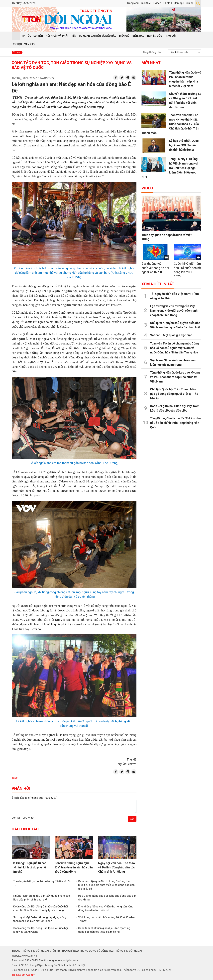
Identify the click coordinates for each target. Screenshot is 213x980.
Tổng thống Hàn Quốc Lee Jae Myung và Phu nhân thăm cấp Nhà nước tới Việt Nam (175, 377)
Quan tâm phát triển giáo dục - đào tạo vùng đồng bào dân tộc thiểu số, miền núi (104, 930)
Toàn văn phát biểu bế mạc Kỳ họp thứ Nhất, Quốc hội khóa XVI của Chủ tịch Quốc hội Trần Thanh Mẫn (170, 124)
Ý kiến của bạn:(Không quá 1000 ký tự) (35, 798)
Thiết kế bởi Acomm (23, 975)
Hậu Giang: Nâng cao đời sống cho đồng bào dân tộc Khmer (107, 898)
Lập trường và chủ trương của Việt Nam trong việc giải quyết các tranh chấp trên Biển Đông (174, 311)
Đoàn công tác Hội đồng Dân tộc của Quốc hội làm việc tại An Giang (41, 930)
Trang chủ (133, 3)
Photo (167, 3)
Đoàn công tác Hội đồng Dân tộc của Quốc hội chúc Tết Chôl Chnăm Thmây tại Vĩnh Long (41, 908)
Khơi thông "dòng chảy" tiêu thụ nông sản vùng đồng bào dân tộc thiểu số (106, 908)
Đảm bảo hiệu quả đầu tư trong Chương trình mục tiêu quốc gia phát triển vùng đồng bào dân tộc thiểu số (106, 885)
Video (158, 3)
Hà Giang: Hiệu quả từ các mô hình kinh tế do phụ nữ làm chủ (29, 867)
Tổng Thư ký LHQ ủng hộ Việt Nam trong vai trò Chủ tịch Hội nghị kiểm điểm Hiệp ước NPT (170, 168)
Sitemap (178, 3)
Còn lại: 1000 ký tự (23, 818)
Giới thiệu (147, 3)
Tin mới (17, 52)
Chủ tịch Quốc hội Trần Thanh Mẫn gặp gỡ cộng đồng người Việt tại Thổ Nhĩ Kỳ (174, 394)
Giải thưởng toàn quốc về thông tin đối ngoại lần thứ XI (155, 268)
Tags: (15, 778)
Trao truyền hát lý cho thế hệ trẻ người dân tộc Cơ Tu (42, 883)
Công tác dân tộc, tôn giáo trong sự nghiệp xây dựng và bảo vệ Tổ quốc (72, 65)
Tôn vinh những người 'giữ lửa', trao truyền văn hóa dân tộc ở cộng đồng (74, 867)
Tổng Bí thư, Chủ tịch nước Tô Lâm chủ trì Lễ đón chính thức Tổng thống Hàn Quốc (175, 423)
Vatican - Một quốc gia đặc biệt (171, 335)
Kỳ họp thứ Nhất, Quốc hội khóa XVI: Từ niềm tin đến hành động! (184, 145)
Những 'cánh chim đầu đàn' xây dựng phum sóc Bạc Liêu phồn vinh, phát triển (42, 898)
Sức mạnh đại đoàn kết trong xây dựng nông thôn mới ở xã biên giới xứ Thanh (40, 919)
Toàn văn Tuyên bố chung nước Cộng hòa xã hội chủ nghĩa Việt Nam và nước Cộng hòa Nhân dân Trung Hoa (174, 348)
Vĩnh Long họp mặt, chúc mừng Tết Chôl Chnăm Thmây (106, 919)
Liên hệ (189, 3)
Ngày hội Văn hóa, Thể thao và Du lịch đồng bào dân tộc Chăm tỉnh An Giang (116, 867)
